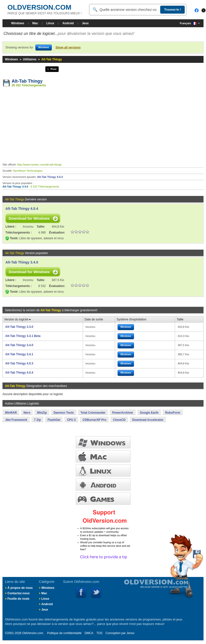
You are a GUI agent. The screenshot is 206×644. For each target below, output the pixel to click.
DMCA (89, 633)
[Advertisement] (103, 126)
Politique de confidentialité (64, 633)
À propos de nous (20, 588)
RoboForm (173, 413)
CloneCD (119, 420)
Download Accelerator (148, 420)
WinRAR (11, 413)
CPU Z (71, 420)
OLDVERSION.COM (39, 7)
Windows (18, 23)
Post (53, 69)
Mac (35, 23)
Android (68, 23)
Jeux (85, 23)
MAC (103, 456)
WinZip (42, 413)
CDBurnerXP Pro (94, 420)
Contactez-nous (19, 593)
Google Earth (149, 413)
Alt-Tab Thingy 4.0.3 (19, 363)
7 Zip (37, 420)
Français (188, 23)
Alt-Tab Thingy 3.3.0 (19, 327)
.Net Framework (16, 420)
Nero (27, 413)
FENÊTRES (103, 442)
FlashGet (54, 420)
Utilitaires (30, 59)
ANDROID (103, 485)
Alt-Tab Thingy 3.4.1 (19, 354)
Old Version (143, 588)
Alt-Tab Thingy (27, 81)
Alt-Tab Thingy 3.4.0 (15, 187)
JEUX (103, 499)
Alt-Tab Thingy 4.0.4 (50, 177)
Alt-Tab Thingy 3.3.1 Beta (23, 336)
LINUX (103, 470)
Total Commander (93, 413)
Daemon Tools (64, 413)
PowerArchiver (123, 413)
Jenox (130, 633)
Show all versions (68, 48)
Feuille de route (18, 599)
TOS (99, 633)
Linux (50, 23)
